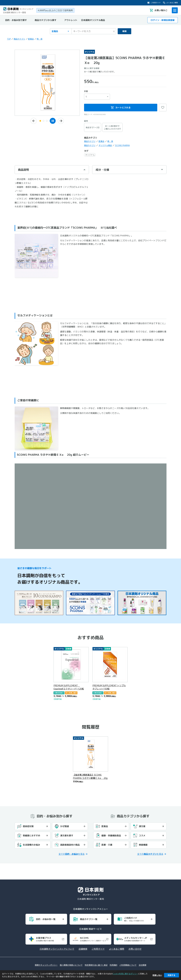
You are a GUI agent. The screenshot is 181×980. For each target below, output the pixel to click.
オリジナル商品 (105, 145)
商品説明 (23, 170)
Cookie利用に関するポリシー (125, 974)
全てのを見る (72, 854)
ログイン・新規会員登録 (163, 20)
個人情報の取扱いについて (71, 965)
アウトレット (71, 20)
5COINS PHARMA (122, 145)
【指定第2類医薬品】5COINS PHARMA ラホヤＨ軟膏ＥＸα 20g (90, 776)
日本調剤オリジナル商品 (93, 20)
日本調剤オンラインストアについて (57, 949)
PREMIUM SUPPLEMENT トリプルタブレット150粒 (109, 687)
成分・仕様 (102, 170)
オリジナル (90, 155)
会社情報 (142, 965)
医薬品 (31, 39)
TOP (9, 39)
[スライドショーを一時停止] (53, 121)
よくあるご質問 (170, 3)
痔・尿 (40, 39)
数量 (86, 91)
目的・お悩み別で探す (16, 20)
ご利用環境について (128, 965)
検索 (124, 31)
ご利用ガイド (154, 3)
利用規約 (113, 965)
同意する (172, 975)
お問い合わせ (135, 949)
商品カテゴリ (19, 39)
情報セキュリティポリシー (46, 965)
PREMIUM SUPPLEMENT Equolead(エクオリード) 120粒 (69, 687)
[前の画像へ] (34, 121)
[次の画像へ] (61, 121)
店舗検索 (83, 949)
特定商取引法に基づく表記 (96, 965)
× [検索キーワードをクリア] (114, 31)
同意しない (157, 975)
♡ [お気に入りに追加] (163, 108)
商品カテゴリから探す (46, 20)
